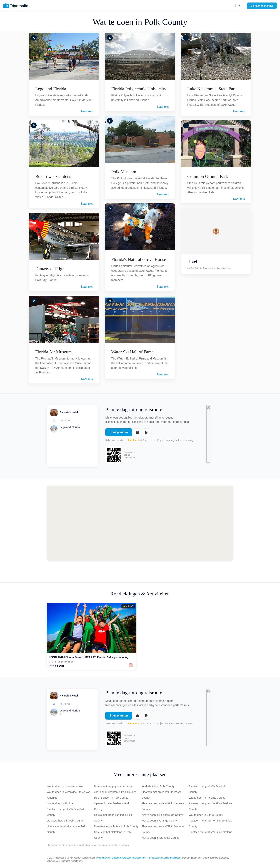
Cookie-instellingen (171, 858)
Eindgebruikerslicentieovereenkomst (129, 858)
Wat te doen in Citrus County (206, 815)
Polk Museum (124, 172)
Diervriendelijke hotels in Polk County (116, 826)
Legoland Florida (51, 89)
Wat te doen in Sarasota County (160, 838)
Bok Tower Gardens (53, 176)
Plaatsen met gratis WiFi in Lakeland (210, 832)
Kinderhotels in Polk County (158, 786)
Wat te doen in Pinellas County (207, 798)
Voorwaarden (104, 858)
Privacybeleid (154, 858)
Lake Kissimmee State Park (212, 89)
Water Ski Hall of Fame (132, 352)
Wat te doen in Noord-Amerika (65, 786)
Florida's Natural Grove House (139, 259)
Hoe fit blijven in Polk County (111, 798)
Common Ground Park (208, 176)
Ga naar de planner (262, 6)
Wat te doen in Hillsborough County (162, 815)
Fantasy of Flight (50, 269)
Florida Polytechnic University (139, 89)
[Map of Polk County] (140, 523)
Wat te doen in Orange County (159, 821)
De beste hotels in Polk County (65, 821)
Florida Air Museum (53, 352)
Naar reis (87, 111)
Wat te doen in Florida (60, 803)
